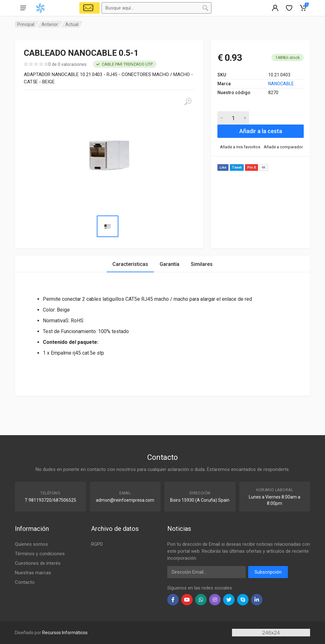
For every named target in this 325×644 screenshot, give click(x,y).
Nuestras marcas (33, 573)
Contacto (25, 582)
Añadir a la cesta (261, 131)
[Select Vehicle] (90, 8)
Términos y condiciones (40, 554)
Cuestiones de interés (38, 563)
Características (130, 264)
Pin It (252, 167)
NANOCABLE (281, 84)
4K (264, 167)
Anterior (50, 24)
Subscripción (268, 572)
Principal (26, 24)
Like (223, 167)
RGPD (97, 544)
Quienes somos (31, 544)
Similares (202, 264)
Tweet (237, 167)
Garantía (169, 264)
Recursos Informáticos (65, 633)
